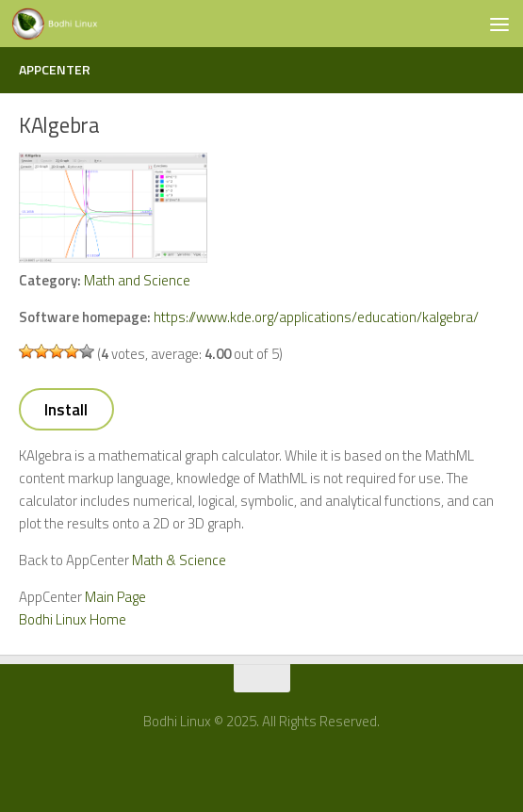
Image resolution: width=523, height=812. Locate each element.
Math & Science (179, 560)
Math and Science (137, 280)
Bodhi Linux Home (73, 619)
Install (66, 410)
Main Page (115, 597)
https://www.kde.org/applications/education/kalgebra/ (316, 317)
